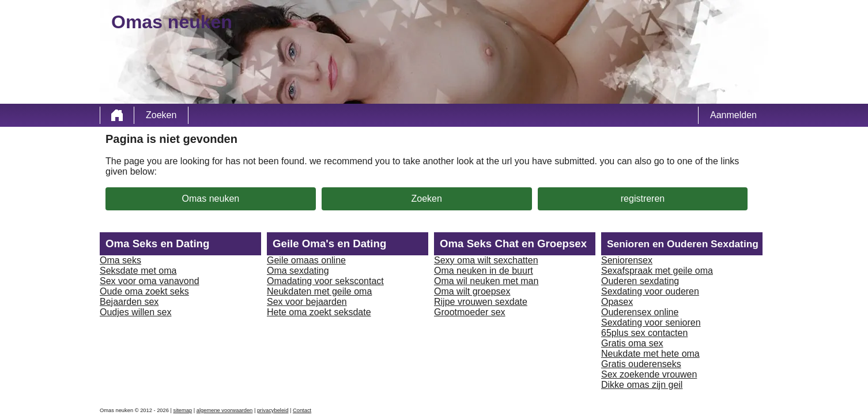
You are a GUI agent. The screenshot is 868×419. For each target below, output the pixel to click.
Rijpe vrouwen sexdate (481, 302)
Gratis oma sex (632, 343)
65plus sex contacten (644, 333)
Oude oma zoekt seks (144, 291)
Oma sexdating (298, 271)
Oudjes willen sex (136, 312)
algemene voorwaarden (225, 410)
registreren (643, 199)
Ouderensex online (640, 312)
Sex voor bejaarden (307, 302)
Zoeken (161, 115)
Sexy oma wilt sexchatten (486, 260)
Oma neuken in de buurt (484, 271)
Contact (302, 410)
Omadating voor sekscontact (325, 281)
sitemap (183, 410)
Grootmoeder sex (470, 312)
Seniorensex (627, 260)
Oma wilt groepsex (472, 291)
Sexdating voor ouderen (650, 291)
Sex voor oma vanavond (150, 281)
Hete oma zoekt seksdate (319, 312)
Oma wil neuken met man (486, 281)
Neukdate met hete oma (650, 354)
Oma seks (120, 260)
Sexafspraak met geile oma (657, 271)
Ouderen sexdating (640, 281)
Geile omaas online (306, 260)
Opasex (617, 302)
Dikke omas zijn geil (642, 385)
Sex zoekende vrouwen (649, 374)
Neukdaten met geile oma (319, 291)
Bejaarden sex (129, 302)
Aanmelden (733, 115)
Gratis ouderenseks (641, 364)
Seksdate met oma (138, 271)
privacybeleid (273, 410)
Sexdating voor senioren (651, 322)
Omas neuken (211, 199)
